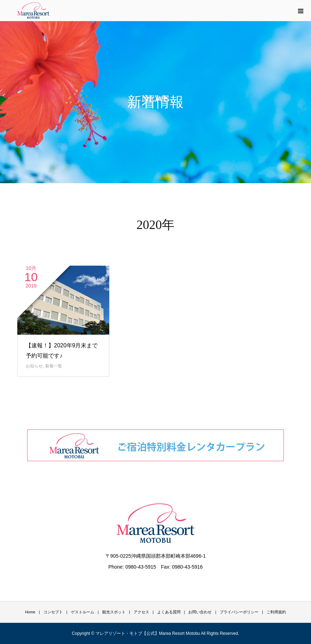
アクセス (141, 612)
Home (30, 612)
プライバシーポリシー (239, 612)
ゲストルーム (83, 612)
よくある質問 (169, 612)
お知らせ (34, 366)
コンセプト (53, 612)
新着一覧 (54, 366)
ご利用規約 (276, 612)
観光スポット (114, 612)
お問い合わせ (200, 612)
